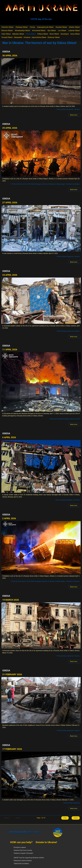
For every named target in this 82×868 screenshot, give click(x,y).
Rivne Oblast (54, 34)
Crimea (32, 27)
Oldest (76, 818)
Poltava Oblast (43, 34)
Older (65, 818)
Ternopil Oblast (7, 37)
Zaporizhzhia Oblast (39, 37)
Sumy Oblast (75, 34)
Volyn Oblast (6, 34)
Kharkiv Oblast (74, 27)
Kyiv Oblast (52, 30)
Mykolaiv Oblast (18, 34)
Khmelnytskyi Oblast (22, 30)
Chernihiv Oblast (7, 27)
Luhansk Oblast (74, 30)
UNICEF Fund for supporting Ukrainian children (29, 858)
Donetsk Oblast (61, 27)
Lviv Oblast (62, 30)
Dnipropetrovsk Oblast (45, 27)
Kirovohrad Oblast (39, 30)
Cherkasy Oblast (22, 27)
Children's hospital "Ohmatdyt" (24, 853)
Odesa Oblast (31, 34)
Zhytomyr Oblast (54, 37)
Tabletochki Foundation (21, 864)
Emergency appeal (20, 847)
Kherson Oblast (7, 30)
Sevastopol (65, 34)
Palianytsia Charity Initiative (23, 861)
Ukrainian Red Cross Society (23, 850)
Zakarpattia (18, 37)
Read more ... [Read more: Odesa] (74, 115)
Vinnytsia (27, 37)
